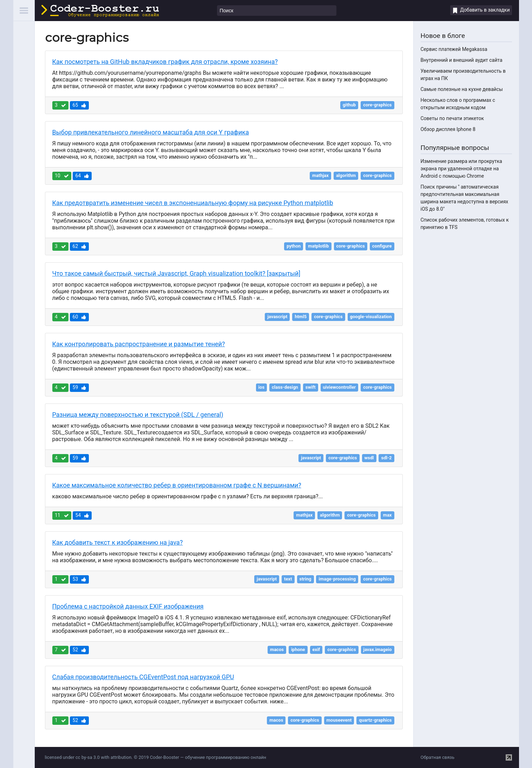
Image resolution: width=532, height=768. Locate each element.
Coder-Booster (100, 11)
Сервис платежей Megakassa (454, 49)
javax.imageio (378, 649)
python (294, 246)
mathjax (320, 175)
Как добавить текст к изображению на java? (118, 542)
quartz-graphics (375, 720)
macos (277, 649)
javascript (277, 317)
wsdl (369, 458)
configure (382, 246)
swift (311, 387)
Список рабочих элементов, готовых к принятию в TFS (465, 224)
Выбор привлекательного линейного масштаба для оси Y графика (151, 132)
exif (316, 649)
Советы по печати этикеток (452, 118)
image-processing (337, 579)
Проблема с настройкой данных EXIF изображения (128, 606)
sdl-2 (386, 458)
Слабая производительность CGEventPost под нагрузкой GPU (143, 677)
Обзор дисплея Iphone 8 (448, 129)
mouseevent (339, 720)
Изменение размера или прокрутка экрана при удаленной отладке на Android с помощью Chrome (461, 169)
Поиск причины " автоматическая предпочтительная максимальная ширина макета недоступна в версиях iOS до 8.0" (465, 198)
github (349, 105)
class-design (285, 387)
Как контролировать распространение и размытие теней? (139, 344)
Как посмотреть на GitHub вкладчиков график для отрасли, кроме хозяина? (165, 62)
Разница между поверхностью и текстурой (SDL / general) (138, 415)
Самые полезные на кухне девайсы (462, 89)
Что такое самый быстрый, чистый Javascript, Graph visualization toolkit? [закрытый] (176, 273)
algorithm (346, 175)
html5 (301, 317)
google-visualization (371, 317)
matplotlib (318, 246)
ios (261, 387)
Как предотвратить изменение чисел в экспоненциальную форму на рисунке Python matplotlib (193, 203)
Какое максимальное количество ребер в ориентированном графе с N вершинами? (177, 485)
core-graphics (377, 105)
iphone (298, 649)
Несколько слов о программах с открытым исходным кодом (458, 104)
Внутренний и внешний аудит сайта (462, 60)
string (306, 579)
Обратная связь (438, 757)
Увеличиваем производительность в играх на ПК (463, 75)
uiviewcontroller (340, 387)
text (288, 579)
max (387, 515)
